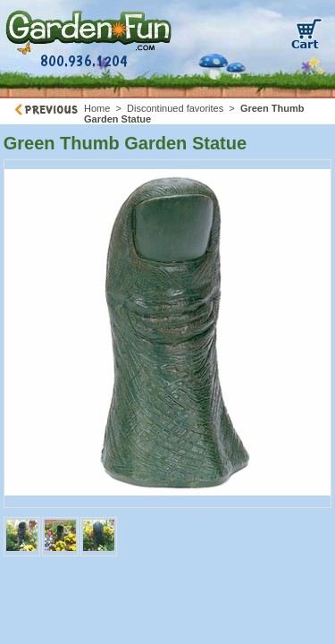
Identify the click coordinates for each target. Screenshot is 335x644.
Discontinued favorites (175, 108)
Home (97, 108)
